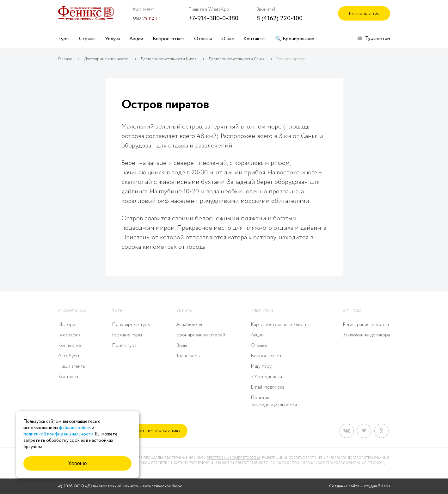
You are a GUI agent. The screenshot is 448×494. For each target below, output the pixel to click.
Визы (181, 346)
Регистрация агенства (366, 325)
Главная (65, 59)
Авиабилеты (189, 325)
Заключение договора (366, 335)
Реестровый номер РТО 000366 (234, 458)
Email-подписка (267, 387)
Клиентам (262, 311)
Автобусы (69, 356)
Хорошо (78, 463)
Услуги (112, 39)
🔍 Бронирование (295, 39)
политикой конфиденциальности (58, 434)
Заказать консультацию (153, 431)
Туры (64, 39)
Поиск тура (124, 346)
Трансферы (188, 356)
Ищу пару (261, 366)
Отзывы (203, 39)
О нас (228, 39)
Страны (87, 39)
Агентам (352, 311)
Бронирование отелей (201, 335)
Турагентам (378, 38)
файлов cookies (75, 428)
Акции (136, 39)
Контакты (255, 39)
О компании (72, 311)
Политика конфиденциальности (274, 401)
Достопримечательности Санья (236, 59)
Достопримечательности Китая (169, 59)
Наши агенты (72, 366)
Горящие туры (127, 335)
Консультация (364, 14)
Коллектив (70, 346)
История (68, 325)
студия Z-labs (377, 486)
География (69, 335)
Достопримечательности (106, 59)
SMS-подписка (266, 377)
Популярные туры (131, 325)
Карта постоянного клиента (281, 325)
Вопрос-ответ (169, 39)
